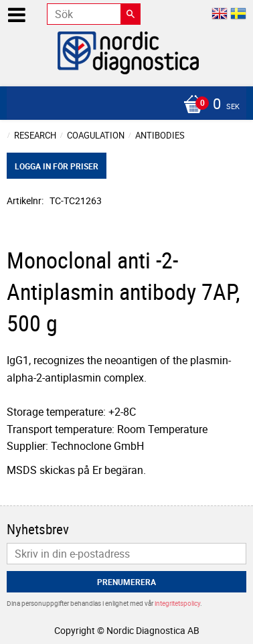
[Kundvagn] (123, 105)
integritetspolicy (177, 603)
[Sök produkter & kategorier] (94, 14)
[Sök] (131, 14)
